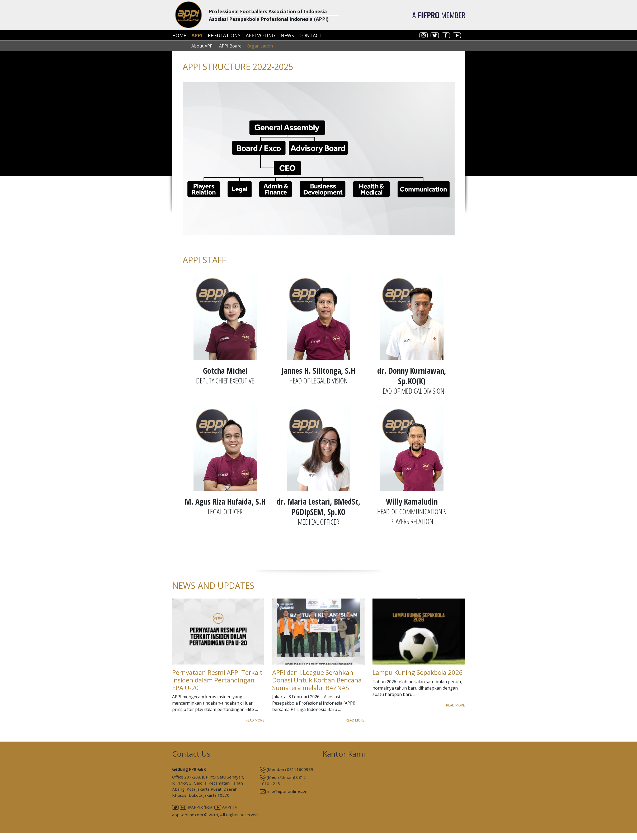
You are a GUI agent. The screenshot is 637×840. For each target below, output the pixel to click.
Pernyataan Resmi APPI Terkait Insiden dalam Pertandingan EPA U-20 (217, 680)
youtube (457, 35)
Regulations (224, 35)
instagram (424, 35)
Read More (255, 720)
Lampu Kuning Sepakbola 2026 (418, 672)
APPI (197, 35)
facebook (446, 35)
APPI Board (230, 46)
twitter (435, 35)
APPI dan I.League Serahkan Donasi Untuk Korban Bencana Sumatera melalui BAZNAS (317, 680)
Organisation (260, 46)
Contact (311, 35)
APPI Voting (261, 35)
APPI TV (226, 807)
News (287, 35)
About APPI (203, 46)
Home (179, 35)
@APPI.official (197, 807)
